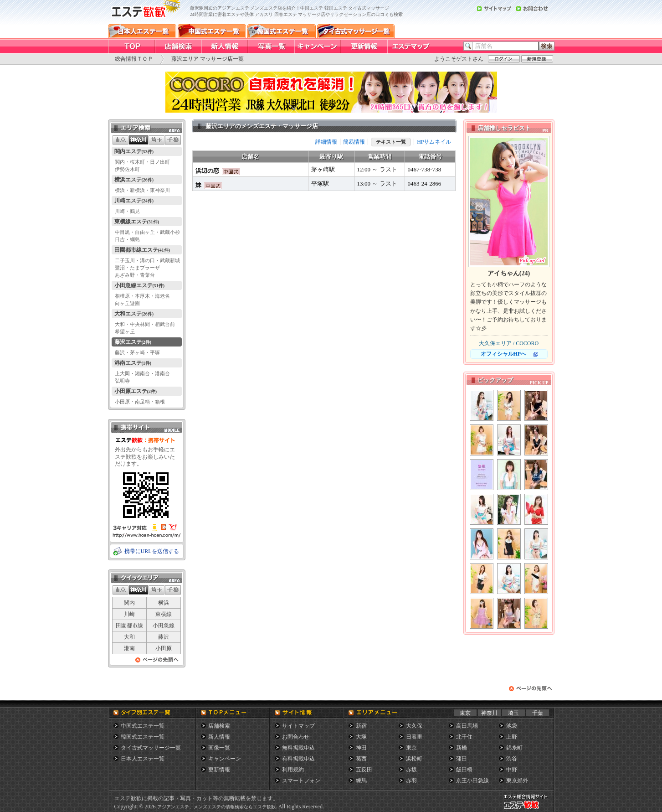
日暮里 (414, 737)
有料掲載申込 (298, 759)
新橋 (462, 748)
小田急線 (164, 626)
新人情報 (219, 737)
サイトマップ (298, 726)
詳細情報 (326, 142)
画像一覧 (219, 748)
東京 (465, 713)
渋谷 (512, 759)
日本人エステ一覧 (143, 759)
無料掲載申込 (298, 748)
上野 (512, 737)
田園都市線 (129, 626)
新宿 (361, 726)
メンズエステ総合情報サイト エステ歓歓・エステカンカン (528, 809)
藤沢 (164, 637)
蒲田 (462, 759)
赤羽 (411, 781)
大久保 (414, 726)
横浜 (164, 603)
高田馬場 (467, 726)
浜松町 (414, 759)
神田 (361, 748)
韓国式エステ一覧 (143, 737)
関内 (129, 603)
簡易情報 (354, 142)
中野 (512, 770)
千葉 (538, 713)
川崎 (129, 614)
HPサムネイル (434, 142)
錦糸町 (514, 748)
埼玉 (513, 713)
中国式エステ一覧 (143, 726)
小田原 (164, 648)
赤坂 (411, 770)
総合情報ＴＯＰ (134, 59)
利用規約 (293, 770)
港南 (129, 648)
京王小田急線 (472, 781)
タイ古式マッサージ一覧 (151, 748)
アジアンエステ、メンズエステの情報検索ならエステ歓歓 (216, 807)
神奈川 (489, 713)
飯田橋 (464, 770)
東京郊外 (517, 781)
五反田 (364, 770)
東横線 (164, 614)
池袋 (512, 726)
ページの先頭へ (157, 662)
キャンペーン (225, 759)
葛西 (361, 759)
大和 (129, 637)
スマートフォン (301, 781)
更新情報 (219, 770)
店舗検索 (219, 726)
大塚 (361, 737)
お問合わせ (296, 737)
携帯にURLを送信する (152, 551)
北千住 (464, 737)
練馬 (361, 781)
